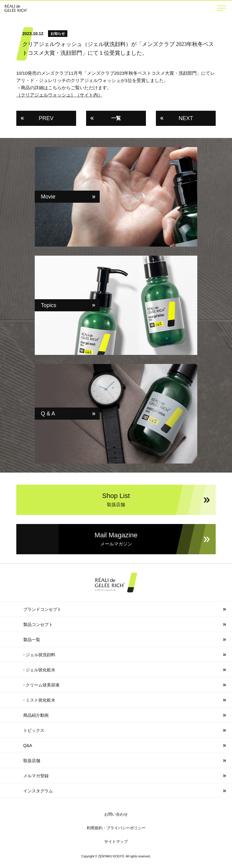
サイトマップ (116, 842)
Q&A (28, 745)
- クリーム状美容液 (42, 685)
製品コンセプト (38, 624)
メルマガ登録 (36, 776)
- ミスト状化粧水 (39, 700)
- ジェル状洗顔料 (39, 655)
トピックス (34, 730)
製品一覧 (32, 640)
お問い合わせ (116, 814)
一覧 (116, 118)
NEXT (186, 118)
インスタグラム (38, 791)
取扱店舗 (32, 761)
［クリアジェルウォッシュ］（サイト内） (59, 95)
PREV (46, 118)
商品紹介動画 (36, 715)
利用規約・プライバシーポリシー (116, 828)
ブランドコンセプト (42, 609)
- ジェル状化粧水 (39, 670)
